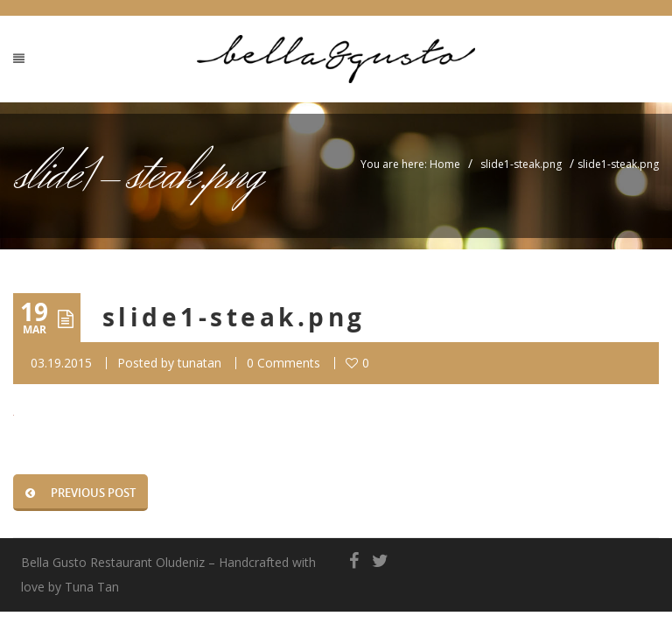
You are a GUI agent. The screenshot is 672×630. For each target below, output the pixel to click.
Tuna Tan (92, 587)
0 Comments (283, 363)
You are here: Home (410, 164)
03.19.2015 (61, 363)
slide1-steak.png (521, 164)
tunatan (199, 363)
